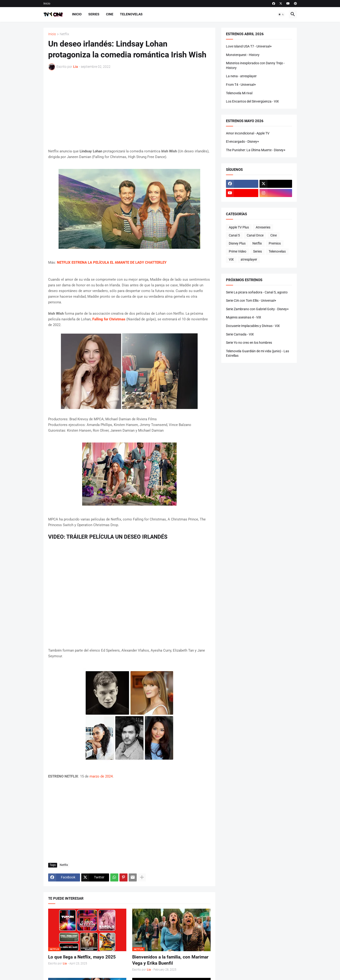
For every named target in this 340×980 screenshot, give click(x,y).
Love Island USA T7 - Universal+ (249, 46)
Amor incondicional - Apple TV (248, 133)
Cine (110, 14)
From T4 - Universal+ (241, 85)
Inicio (47, 4)
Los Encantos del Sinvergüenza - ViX (252, 101)
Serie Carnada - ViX (240, 334)
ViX (231, 259)
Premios (275, 243)
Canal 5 (234, 235)
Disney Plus (237, 243)
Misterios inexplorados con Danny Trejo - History (255, 65)
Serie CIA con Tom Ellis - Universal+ (251, 301)
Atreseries (263, 227)
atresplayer (249, 259)
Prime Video (238, 251)
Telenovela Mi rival (239, 93)
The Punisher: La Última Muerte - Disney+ (256, 150)
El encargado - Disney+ (242, 142)
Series (94, 14)
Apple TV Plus (239, 227)
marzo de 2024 (101, 776)
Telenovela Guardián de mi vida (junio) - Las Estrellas (257, 353)
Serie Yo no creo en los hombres (249, 343)
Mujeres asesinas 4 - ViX (244, 317)
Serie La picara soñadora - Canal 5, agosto (257, 292)
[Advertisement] (129, 109)
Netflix (64, 34)
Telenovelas (131, 14)
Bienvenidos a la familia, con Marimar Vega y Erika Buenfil (170, 960)
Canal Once (255, 235)
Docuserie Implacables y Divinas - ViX (253, 326)
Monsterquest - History (243, 55)
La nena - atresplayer (241, 76)
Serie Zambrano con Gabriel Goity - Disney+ (257, 309)
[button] (281, 14)
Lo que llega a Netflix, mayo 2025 (82, 957)
